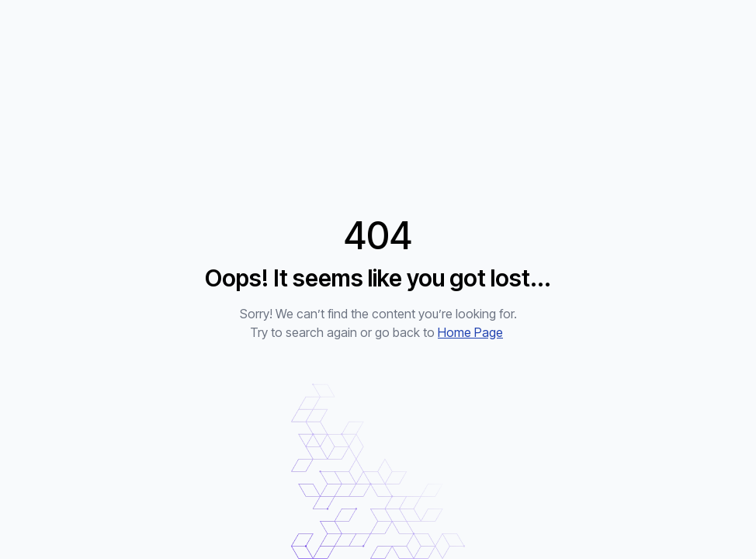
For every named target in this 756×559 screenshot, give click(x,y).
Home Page (470, 332)
